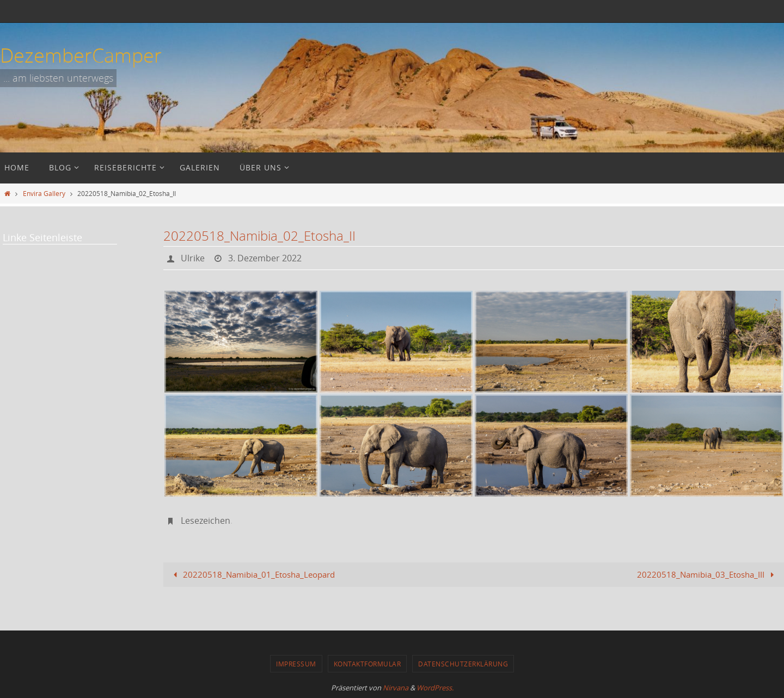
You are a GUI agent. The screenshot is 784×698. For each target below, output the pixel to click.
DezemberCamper (81, 55)
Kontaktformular (367, 664)
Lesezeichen (206, 521)
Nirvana (396, 688)
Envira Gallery (44, 193)
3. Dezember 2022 (265, 258)
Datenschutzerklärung (463, 664)
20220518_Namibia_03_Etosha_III (708, 574)
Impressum (296, 664)
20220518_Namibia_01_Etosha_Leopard (252, 574)
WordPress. (435, 688)
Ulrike (193, 258)
